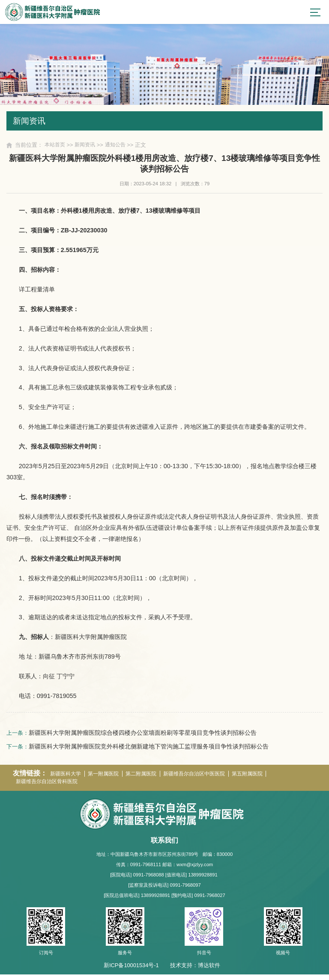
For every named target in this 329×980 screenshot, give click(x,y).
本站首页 (56, 148)
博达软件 (209, 971)
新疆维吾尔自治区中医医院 (206, 779)
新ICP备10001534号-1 (131, 971)
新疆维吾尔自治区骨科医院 (50, 787)
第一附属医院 (108, 779)
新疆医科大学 (67, 779)
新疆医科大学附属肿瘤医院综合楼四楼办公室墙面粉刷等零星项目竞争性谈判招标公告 (144, 736)
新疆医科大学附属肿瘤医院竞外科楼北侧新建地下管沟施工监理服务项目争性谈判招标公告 (150, 750)
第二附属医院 (149, 779)
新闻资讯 (88, 148)
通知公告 (120, 148)
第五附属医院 (263, 779)
